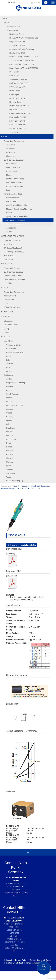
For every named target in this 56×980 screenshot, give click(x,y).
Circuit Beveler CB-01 (18, 125)
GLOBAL (37, 3)
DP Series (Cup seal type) (14, 252)
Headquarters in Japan (15, 352)
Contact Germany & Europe (41, 960)
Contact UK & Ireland (14, 963)
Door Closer (14, 72)
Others (9, 371)
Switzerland (11, 473)
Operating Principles (13, 236)
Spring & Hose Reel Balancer (18, 217)
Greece (9, 413)
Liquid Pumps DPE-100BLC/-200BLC (24, 68)
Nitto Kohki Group (11, 325)
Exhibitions (7, 312)
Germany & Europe (14, 345)
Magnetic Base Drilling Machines (19, 209)
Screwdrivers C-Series (18, 79)
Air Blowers (11, 145)
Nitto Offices (9, 341)
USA (8, 368)
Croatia (9, 390)
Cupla (6, 303)
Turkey (9, 477)
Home (5, 18)
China (9, 356)
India (8, 360)
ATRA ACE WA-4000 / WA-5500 (22, 49)
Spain (9, 466)
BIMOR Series (9, 256)
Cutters (9, 213)
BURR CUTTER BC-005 (19, 121)
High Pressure (12, 171)
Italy (8, 424)
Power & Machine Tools (13, 194)
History (7, 332)
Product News (12, 30)
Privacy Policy (21, 960)
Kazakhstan (11, 428)
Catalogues (8, 264)
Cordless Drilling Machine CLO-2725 (24, 57)
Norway (9, 443)
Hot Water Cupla (16, 110)
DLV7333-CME (17, 535)
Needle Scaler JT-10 (17, 53)
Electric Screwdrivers (14, 224)
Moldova (10, 436)
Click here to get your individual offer (22, 545)
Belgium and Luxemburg (16, 383)
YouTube (45, 3)
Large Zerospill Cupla (18, 42)
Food (8, 190)
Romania (10, 454)
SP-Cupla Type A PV (17, 87)
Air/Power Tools (10, 296)
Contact (6, 337)
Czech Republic (12, 394)
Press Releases (13, 132)
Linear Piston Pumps (12, 240)
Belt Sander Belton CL (18, 128)
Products (7, 137)
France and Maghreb (14, 405)
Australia (10, 364)
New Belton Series (17, 34)
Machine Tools (9, 300)
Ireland (9, 420)
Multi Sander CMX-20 (18, 117)
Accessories (11, 228)
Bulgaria (9, 386)
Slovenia (10, 462)
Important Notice (13, 27)
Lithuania (10, 432)
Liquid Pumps (12, 156)
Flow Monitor (14, 76)
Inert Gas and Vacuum (15, 179)
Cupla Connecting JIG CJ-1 (20, 113)
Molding (9, 175)
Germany (10, 409)
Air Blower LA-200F (17, 45)
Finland (9, 398)
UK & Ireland (11, 349)
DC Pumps (11, 152)
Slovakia (10, 458)
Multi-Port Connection (15, 183)
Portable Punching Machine (17, 205)
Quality (7, 329)
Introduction (8, 321)
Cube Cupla (14, 95)
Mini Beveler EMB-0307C (19, 83)
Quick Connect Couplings (14, 160)
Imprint (9, 960)
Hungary (10, 417)
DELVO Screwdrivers (12, 307)
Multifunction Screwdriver (19, 106)
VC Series (8, 244)
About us (6, 317)
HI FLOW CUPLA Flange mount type (24, 38)
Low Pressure (12, 164)
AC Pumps (10, 149)
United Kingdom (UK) (15, 481)
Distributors (8, 375)
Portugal (10, 451)
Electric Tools (11, 201)
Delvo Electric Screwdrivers (14, 220)
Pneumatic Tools (13, 198)
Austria (9, 379)
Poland (9, 447)
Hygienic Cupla (15, 102)
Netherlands (11, 439)
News (7, 23)
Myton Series (15, 91)
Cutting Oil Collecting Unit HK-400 (23, 64)
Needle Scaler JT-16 (17, 98)
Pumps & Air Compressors (14, 141)
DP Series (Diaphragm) (13, 248)
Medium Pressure (13, 167)
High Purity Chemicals (15, 186)
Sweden (9, 469)
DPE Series (8, 259)
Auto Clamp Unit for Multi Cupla (22, 61)
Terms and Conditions (35, 963)
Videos (5, 288)
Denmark (10, 402)
